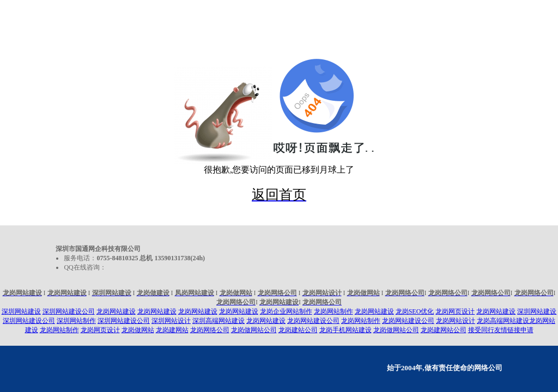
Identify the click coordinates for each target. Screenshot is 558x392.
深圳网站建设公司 (69, 311)
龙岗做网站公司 (254, 330)
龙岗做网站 (138, 330)
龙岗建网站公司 (444, 330)
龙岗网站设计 (456, 321)
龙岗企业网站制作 (286, 311)
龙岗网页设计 (455, 311)
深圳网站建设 (21, 311)
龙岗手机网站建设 (345, 330)
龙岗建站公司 (298, 330)
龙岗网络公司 (210, 330)
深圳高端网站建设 (219, 321)
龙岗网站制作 (333, 311)
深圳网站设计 (171, 321)
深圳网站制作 (76, 321)
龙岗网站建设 (116, 311)
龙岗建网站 (172, 330)
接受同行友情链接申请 (501, 330)
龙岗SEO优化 (415, 311)
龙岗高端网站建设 (503, 321)
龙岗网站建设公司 (313, 321)
